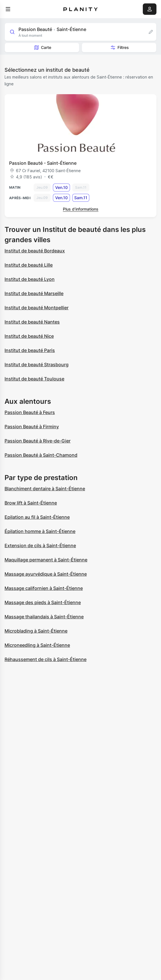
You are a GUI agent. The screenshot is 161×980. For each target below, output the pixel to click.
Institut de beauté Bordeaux (35, 251)
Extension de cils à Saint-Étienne (40, 545)
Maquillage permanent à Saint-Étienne (46, 560)
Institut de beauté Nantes (32, 322)
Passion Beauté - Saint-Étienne (43, 163)
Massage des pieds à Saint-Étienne (43, 602)
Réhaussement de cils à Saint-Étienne (46, 659)
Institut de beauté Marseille (34, 293)
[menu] (8, 9)
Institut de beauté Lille (29, 265)
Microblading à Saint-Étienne (36, 631)
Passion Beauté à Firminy (32, 427)
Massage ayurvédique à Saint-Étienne (46, 574)
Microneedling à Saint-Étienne (37, 645)
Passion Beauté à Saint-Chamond (41, 455)
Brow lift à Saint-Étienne (31, 503)
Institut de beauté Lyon (30, 279)
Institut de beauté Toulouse (34, 379)
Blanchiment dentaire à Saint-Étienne (45, 489)
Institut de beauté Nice (29, 336)
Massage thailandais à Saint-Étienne (44, 617)
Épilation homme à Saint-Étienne (40, 531)
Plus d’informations (81, 209)
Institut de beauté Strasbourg (37, 365)
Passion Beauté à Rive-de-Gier (38, 441)
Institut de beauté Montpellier (37, 308)
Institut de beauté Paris (30, 350)
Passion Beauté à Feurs (30, 412)
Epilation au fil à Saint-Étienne (37, 517)
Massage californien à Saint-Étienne (44, 588)
